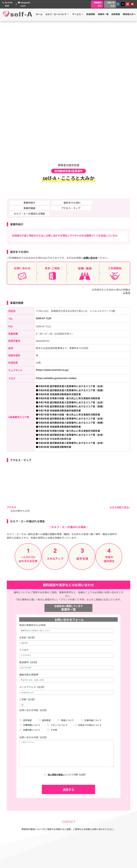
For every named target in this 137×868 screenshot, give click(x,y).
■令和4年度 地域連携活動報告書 (54, 312)
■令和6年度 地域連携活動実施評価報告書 (58, 292)
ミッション (60, 783)
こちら (127, 158)
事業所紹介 (29, 68)
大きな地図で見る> (120, 372)
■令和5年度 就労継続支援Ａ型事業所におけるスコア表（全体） (70, 300)
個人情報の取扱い (56, 640)
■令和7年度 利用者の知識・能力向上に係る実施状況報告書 (68, 280)
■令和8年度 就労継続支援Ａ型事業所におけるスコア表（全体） (70, 252)
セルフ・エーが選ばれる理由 (29, 79)
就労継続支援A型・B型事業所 (107, 790)
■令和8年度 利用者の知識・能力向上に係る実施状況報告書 (68, 264)
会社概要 (59, 794)
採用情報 (116, 14)
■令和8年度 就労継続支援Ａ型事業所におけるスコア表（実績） (70, 256)
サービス (77, 14)
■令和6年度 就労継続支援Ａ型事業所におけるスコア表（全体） (70, 284)
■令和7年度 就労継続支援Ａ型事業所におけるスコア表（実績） (70, 272)
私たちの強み (61, 787)
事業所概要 (29, 74)
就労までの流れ (72, 68)
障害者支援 (98, 780)
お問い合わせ (111, 4)
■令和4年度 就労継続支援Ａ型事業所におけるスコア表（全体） (70, 308)
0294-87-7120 (43, 184)
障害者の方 (98, 801)
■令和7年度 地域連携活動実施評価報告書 (58, 276)
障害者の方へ (98, 4)
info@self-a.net (25, 4)
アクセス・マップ (71, 74)
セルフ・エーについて (56, 14)
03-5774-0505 (9, 4)
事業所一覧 (103, 14)
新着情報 (91, 14)
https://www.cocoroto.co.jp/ (52, 235)
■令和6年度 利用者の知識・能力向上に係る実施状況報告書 (68, 296)
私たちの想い (61, 790)
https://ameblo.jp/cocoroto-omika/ (56, 243)
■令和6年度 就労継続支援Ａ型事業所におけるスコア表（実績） (70, 288)
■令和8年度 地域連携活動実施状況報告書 (58, 260)
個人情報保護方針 (63, 801)
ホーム (39, 14)
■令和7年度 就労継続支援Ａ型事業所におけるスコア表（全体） (70, 268)
